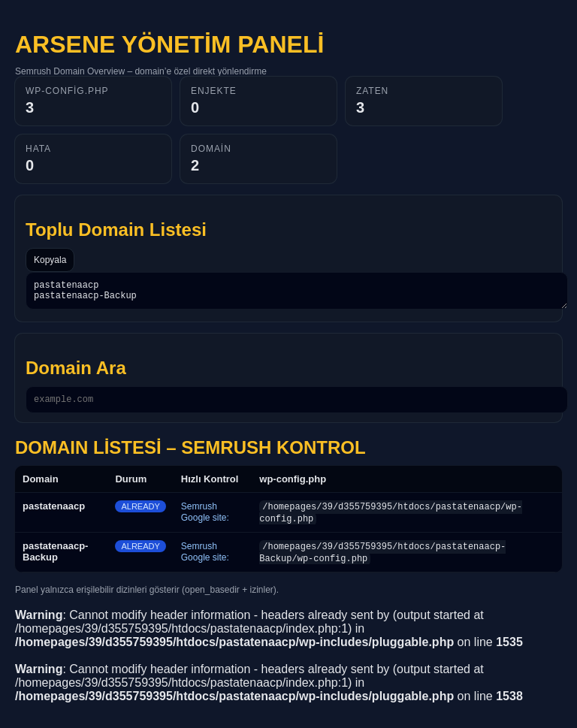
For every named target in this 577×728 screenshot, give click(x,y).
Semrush (199, 513)
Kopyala (50, 260)
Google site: (205, 524)
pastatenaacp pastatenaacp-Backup (297, 293)
